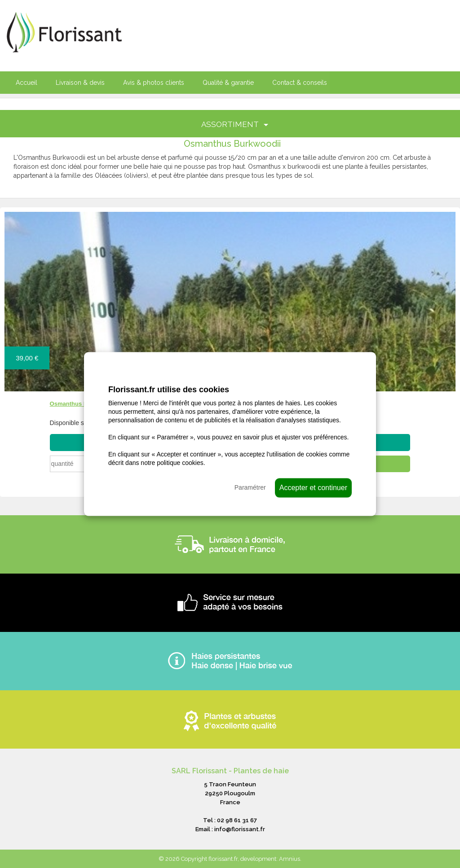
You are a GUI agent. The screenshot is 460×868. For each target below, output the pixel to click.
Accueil (27, 83)
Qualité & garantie (228, 83)
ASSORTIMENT (235, 124)
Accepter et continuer (313, 487)
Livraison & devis (80, 83)
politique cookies (180, 462)
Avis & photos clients (154, 83)
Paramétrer (250, 487)
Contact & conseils (300, 83)
